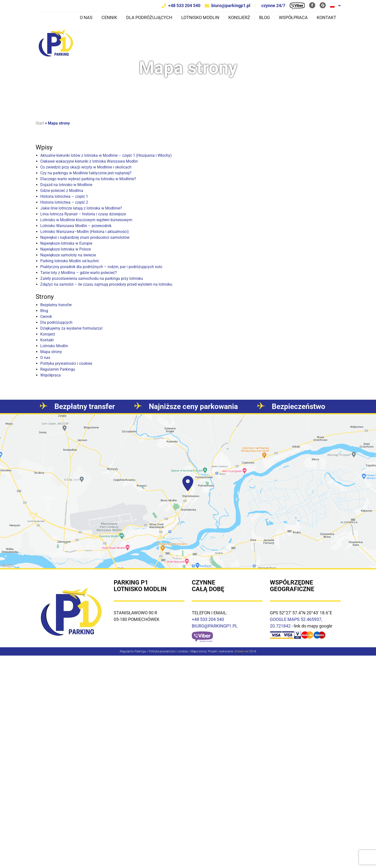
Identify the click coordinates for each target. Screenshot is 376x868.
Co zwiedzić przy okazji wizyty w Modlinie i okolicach (86, 167)
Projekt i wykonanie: (228, 651)
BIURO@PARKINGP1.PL (215, 626)
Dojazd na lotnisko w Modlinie (66, 185)
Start (40, 123)
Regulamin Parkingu (58, 369)
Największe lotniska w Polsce (66, 249)
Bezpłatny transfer (56, 305)
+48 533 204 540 (184, 5)
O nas (86, 18)
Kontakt (326, 18)
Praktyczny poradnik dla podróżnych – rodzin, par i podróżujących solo (101, 267)
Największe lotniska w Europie (66, 243)
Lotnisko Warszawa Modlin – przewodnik (76, 226)
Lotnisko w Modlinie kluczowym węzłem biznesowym (86, 220)
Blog (264, 18)
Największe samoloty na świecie (68, 255)
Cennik (109, 18)
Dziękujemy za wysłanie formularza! (71, 328)
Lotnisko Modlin (200, 18)
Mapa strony (51, 352)
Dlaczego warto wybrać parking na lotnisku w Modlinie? (88, 179)
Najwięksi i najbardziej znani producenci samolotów (85, 237)
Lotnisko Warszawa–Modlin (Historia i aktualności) (85, 232)
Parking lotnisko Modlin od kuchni (70, 261)
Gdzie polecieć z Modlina (62, 191)
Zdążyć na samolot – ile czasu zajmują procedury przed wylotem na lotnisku (106, 284)
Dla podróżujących (149, 18)
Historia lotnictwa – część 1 (64, 196)
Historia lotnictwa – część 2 (64, 202)
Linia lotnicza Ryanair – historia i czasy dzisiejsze (83, 214)
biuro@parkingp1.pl (231, 5)
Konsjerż (239, 18)
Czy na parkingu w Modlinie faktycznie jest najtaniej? (86, 173)
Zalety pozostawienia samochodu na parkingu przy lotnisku (92, 278)
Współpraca (293, 18)
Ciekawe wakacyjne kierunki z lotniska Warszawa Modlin (89, 161)
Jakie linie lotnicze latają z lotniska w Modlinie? (81, 208)
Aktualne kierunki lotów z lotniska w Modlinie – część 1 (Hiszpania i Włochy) (106, 155)
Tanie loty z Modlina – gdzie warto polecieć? (79, 273)
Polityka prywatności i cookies (66, 363)
